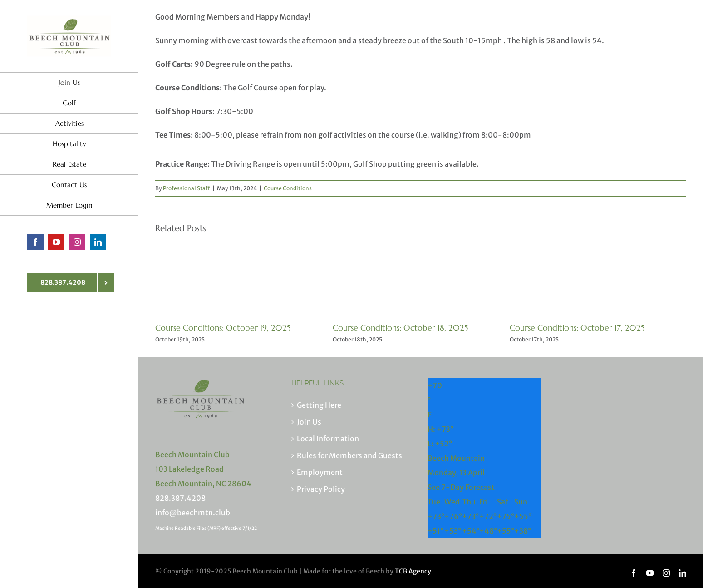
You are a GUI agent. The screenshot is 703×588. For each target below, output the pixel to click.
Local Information (328, 439)
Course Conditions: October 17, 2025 (577, 328)
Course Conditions (288, 188)
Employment (320, 472)
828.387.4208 (180, 498)
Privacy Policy (321, 489)
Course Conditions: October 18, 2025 (400, 328)
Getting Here (319, 405)
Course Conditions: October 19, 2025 (223, 328)
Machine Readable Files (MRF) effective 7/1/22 (206, 528)
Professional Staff (187, 188)
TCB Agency (413, 571)
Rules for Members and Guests (349, 455)
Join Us (309, 422)
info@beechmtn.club (193, 513)
